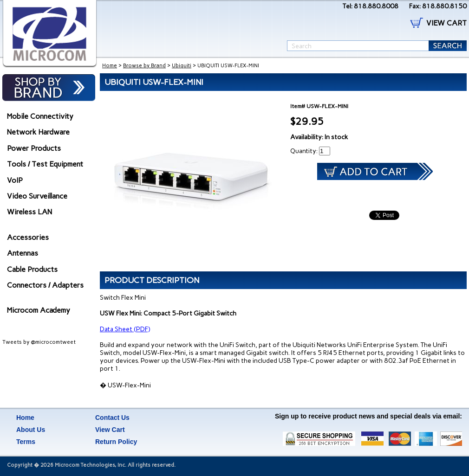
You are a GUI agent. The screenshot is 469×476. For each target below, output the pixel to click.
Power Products (34, 148)
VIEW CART (446, 23)
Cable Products (32, 269)
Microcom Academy (39, 310)
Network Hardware (38, 132)
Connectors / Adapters (45, 285)
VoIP (15, 180)
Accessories (28, 237)
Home (110, 66)
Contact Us (112, 418)
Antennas (23, 253)
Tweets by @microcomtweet (39, 342)
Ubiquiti (182, 66)
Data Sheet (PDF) (125, 329)
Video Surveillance (37, 196)
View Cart (110, 430)
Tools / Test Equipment (45, 164)
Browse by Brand (144, 66)
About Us (31, 430)
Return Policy (116, 442)
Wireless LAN (29, 212)
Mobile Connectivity (40, 116)
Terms (26, 442)
